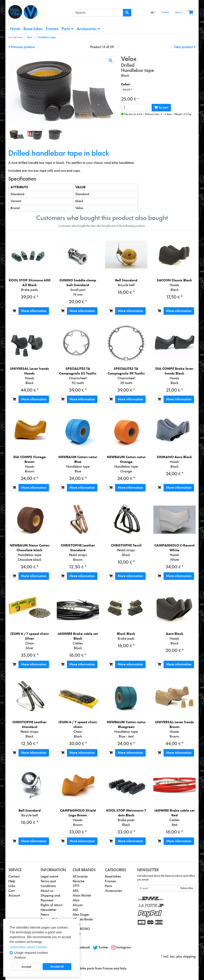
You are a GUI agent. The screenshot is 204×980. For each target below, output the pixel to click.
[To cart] (14, 311)
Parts (68, 29)
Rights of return (52, 905)
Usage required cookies (31, 953)
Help (12, 881)
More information (34, 311)
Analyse (20, 957)
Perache (79, 881)
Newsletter (49, 910)
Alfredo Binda (83, 919)
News (45, 915)
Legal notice (49, 877)
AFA (76, 891)
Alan (76, 900)
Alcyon (78, 905)
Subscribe (187, 888)
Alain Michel (82, 896)
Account (14, 896)
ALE (75, 910)
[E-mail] (158, 888)
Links (12, 886)
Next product (185, 47)
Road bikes (33, 29)
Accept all (57, 966)
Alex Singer (81, 915)
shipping (189, 957)
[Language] (153, 13)
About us (47, 891)
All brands (80, 877)
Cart (12, 891)
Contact (165, 12)
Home (15, 29)
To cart (161, 108)
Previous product (22, 47)
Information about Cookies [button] (29, 947)
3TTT (76, 886)
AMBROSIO (81, 929)
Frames (52, 29)
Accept (26, 967)
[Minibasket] (191, 13)
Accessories (88, 29)
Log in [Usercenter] (179, 12)
